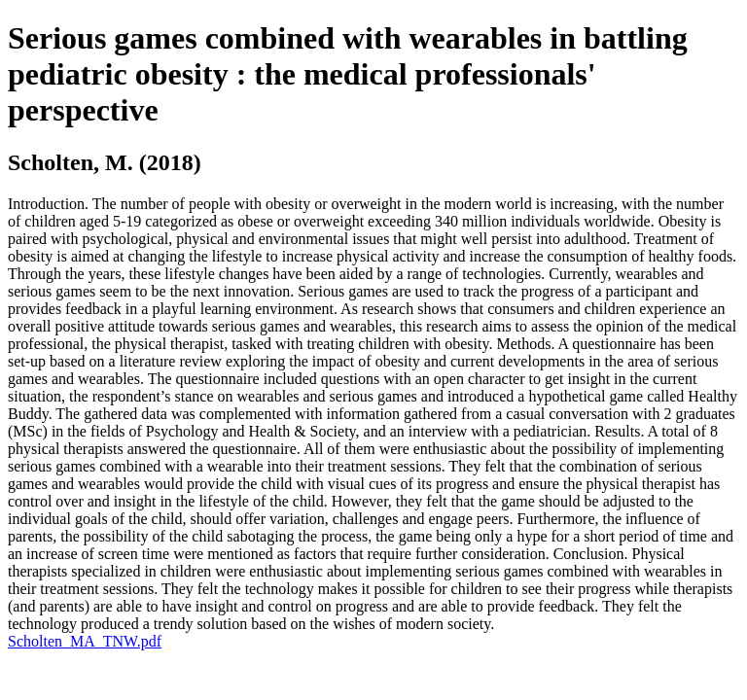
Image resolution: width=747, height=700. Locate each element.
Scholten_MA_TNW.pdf (85, 641)
